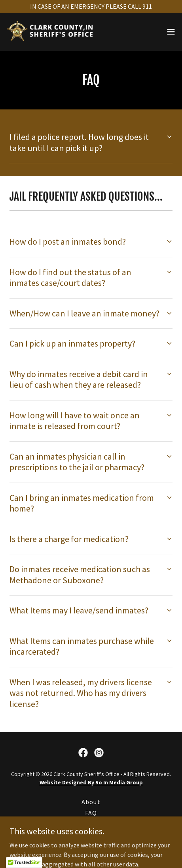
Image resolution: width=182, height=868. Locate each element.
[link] (51, 32)
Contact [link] (91, 824)
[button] (171, 32)
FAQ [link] (91, 813)
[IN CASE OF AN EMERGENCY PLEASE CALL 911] (91, 6)
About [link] (91, 802)
